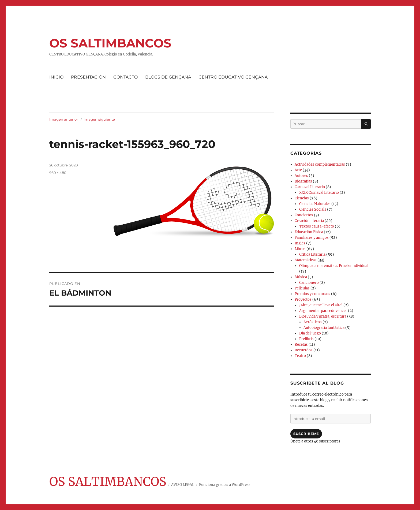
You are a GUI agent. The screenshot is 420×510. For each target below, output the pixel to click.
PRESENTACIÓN (88, 77)
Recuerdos (304, 350)
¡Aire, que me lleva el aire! (321, 305)
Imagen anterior (64, 119)
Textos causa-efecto (317, 226)
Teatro (300, 356)
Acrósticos (313, 322)
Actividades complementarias (320, 164)
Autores (301, 176)
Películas (302, 288)
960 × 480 (58, 173)
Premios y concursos (312, 294)
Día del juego (310, 333)
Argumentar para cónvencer (323, 311)
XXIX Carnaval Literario (319, 193)
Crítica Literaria (312, 254)
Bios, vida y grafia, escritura (323, 316)
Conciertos (304, 215)
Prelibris (306, 339)
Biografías (303, 181)
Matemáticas (306, 260)
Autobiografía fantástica (324, 328)
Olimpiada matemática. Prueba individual (334, 266)
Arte (298, 170)
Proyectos (303, 299)
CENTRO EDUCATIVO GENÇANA (233, 77)
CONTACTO (125, 77)
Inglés (300, 243)
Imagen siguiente (99, 119)
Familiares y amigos (312, 238)
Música (301, 277)
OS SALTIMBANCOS (110, 43)
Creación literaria (309, 221)
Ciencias (302, 198)
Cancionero (309, 283)
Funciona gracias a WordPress (225, 485)
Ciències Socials (313, 209)
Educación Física (309, 232)
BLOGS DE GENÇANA (168, 77)
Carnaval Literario (310, 187)
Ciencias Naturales (315, 204)
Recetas (301, 345)
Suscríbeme (306, 434)
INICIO (56, 77)
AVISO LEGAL (183, 485)
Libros (300, 249)
